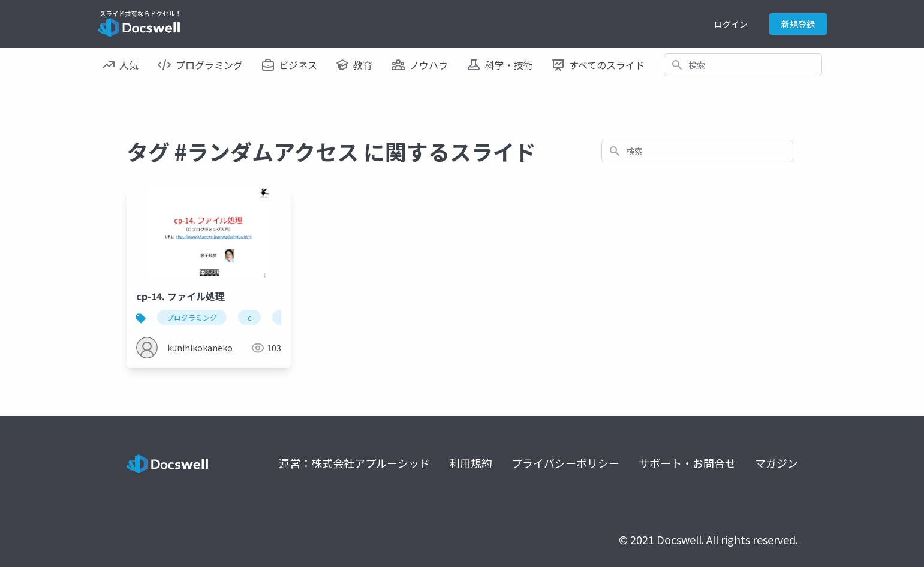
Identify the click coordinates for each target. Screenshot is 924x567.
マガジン (776, 463)
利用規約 (471, 463)
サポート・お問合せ (687, 463)
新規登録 (798, 24)
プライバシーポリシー (565, 463)
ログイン (731, 24)
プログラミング (192, 317)
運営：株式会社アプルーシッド (354, 463)
